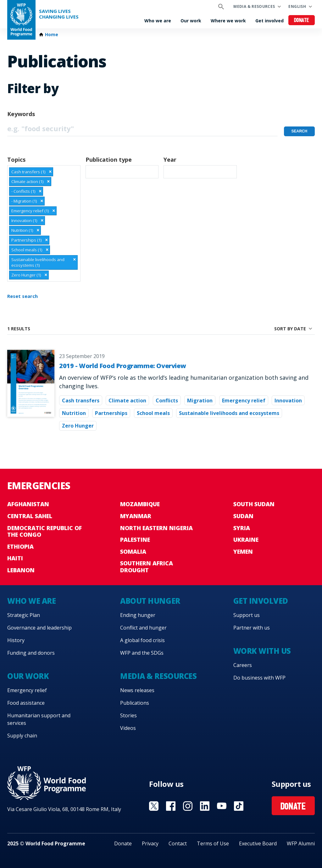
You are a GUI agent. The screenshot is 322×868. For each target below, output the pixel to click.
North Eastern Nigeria (156, 528)
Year (170, 160)
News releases (137, 690)
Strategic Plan (24, 615)
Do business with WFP (259, 678)
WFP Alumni (301, 843)
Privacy (150, 843)
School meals (153, 413)
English (297, 6)
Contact (178, 843)
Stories (128, 715)
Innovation (288, 400)
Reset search (22, 296)
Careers (243, 665)
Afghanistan (28, 504)
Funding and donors (31, 653)
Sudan (243, 516)
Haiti (15, 558)
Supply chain (22, 736)
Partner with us (252, 628)
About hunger (150, 601)
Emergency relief (244, 400)
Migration (200, 400)
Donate (302, 21)
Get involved (269, 21)
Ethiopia (20, 546)
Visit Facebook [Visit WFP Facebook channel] (171, 806)
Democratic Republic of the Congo (44, 531)
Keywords (21, 114)
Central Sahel (30, 516)
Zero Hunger (78, 426)
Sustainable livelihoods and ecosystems (229, 413)
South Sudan (254, 504)
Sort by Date (290, 329)
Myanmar (136, 516)
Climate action (127, 400)
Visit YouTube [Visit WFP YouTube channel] (222, 806)
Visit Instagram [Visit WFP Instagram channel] (188, 806)
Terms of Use (213, 843)
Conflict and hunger (143, 628)
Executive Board (258, 843)
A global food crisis (142, 640)
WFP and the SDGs (142, 653)
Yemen (243, 552)
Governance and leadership (39, 628)
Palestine (135, 540)
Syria (242, 528)
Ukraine (246, 540)
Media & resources (254, 6)
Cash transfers (81, 400)
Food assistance (26, 703)
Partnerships (111, 413)
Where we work (228, 21)
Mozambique (140, 504)
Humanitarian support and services (39, 719)
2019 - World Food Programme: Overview (122, 366)
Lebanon (21, 570)
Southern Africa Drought (147, 567)
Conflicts (167, 400)
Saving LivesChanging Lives (59, 14)
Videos (128, 728)
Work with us (262, 651)
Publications (135, 703)
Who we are (158, 21)
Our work (191, 21)
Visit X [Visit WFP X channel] (154, 806)
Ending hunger (138, 615)
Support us (247, 615)
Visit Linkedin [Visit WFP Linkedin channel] (205, 806)
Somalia (133, 552)
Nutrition (74, 413)
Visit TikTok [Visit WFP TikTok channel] (239, 806)
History (16, 640)
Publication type (109, 160)
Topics (16, 160)
